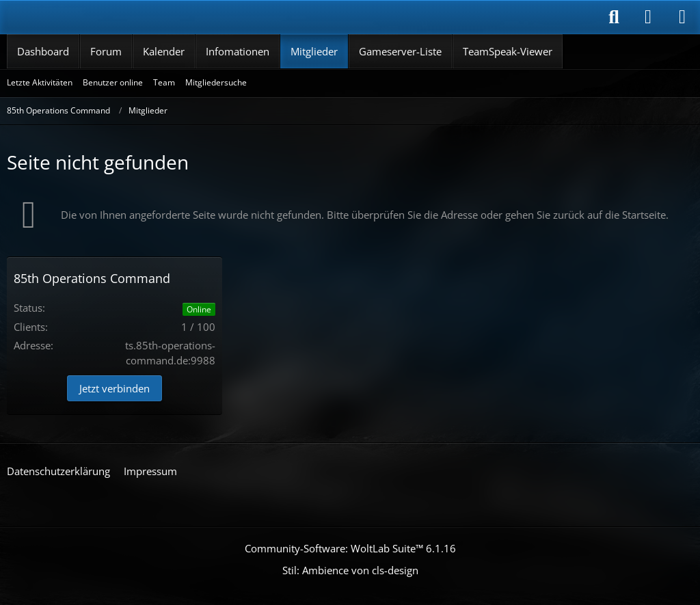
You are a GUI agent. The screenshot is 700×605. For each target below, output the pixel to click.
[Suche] (614, 17)
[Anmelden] (648, 17)
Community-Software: (350, 548)
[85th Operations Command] (89, 17)
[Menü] (682, 17)
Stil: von (350, 570)
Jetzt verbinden (115, 388)
